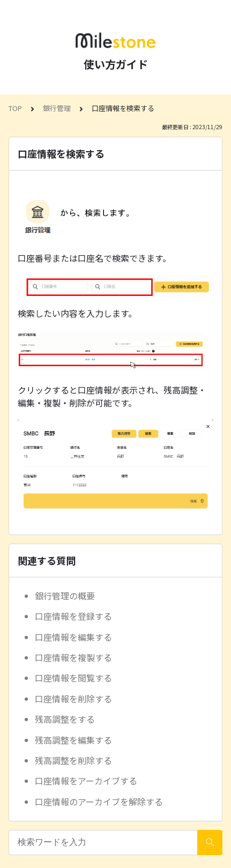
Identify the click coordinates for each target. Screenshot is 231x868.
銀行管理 (57, 108)
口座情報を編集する (73, 637)
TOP (15, 108)
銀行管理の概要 (65, 596)
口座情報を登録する (73, 616)
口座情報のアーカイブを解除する (99, 802)
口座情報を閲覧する (73, 678)
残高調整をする (65, 719)
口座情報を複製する (73, 657)
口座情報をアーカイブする (86, 781)
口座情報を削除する (73, 699)
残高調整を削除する (73, 760)
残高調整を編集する (73, 740)
